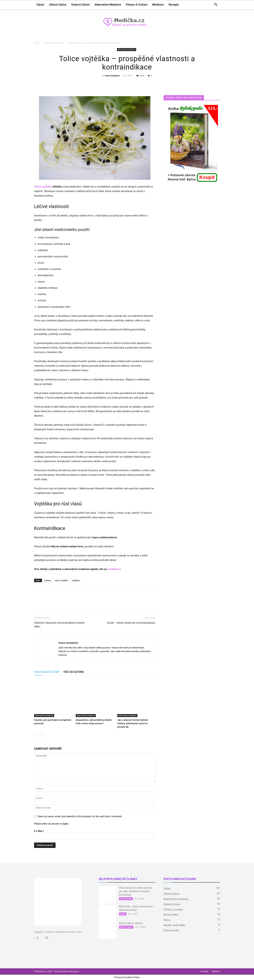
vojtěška (76, 580)
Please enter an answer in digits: (52, 824)
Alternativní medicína (108, 5)
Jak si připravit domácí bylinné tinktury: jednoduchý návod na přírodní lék (133, 723)
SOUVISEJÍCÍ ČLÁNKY (47, 672)
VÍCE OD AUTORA (74, 672)
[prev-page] (36, 734)
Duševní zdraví (80, 5)
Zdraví (40, 5)
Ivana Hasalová (112, 76)
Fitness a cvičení (137, 5)
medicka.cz (114, 569)
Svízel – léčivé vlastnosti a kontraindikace (131, 623)
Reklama (216, 971)
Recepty (174, 5)
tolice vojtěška (61, 580)
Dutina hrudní (126, 899)
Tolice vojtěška (43, 187)
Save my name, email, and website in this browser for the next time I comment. (80, 816)
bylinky (48, 580)
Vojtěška (43, 504)
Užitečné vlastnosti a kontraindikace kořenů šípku (59, 625)
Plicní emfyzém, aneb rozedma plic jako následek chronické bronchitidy (136, 891)
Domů (37, 43)
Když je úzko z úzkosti (131, 923)
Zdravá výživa (58, 5)
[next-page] (42, 734)
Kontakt (204, 971)
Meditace (158, 5)
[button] (216, 5)
